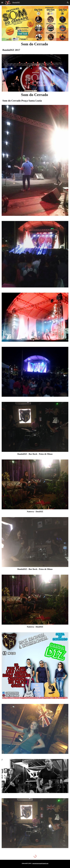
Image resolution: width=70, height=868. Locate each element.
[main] (35, 44)
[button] (2, 3)
